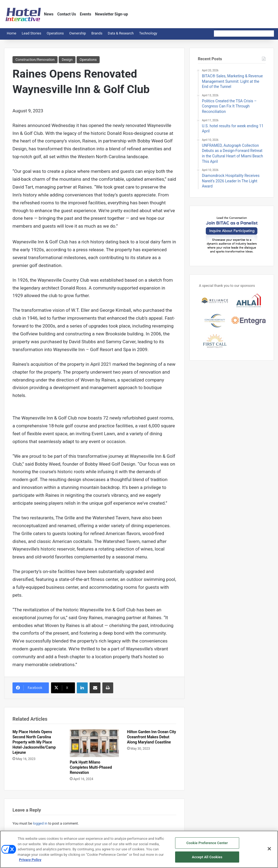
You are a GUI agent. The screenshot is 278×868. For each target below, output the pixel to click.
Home (12, 33)
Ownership (78, 33)
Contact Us (67, 14)
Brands (97, 33)
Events (86, 14)
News (49, 14)
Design (67, 60)
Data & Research (121, 33)
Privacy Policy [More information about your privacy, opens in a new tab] (30, 862)
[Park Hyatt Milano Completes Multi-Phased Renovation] (94, 743)
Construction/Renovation (35, 60)
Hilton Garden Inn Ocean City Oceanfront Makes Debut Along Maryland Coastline (152, 737)
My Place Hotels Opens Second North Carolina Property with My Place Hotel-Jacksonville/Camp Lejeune (34, 742)
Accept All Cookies (207, 860)
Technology (148, 33)
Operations (55, 33)
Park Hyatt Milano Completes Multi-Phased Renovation (91, 767)
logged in (40, 823)
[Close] (269, 851)
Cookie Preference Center (207, 846)
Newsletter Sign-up (111, 14)
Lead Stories (31, 33)
